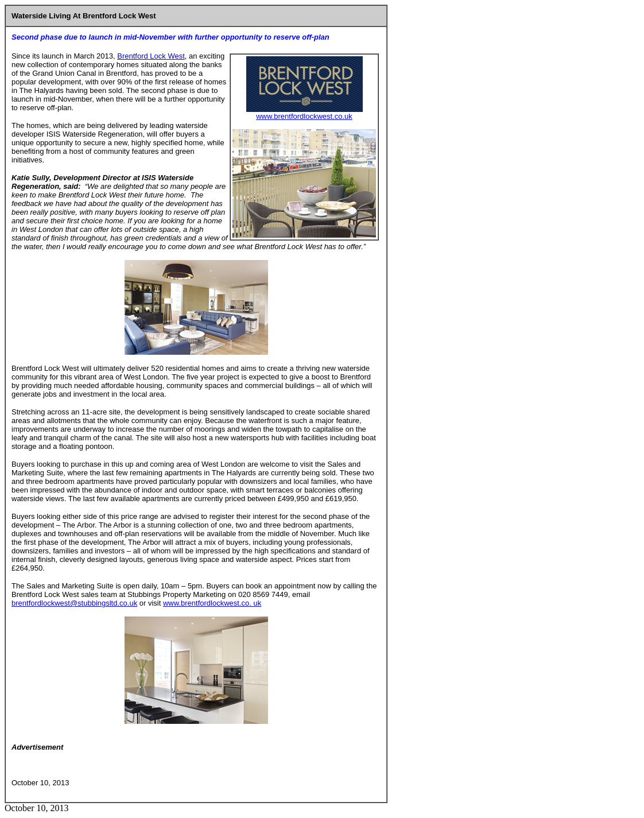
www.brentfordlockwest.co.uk (304, 116)
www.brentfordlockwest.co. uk (212, 603)
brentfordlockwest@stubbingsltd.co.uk (74, 603)
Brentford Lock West (151, 56)
